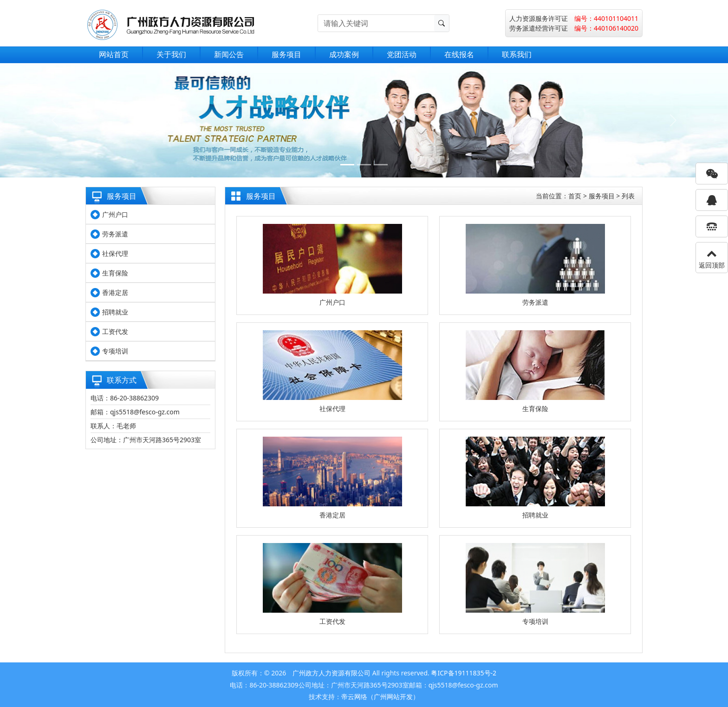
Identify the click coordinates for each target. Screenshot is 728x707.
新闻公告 (229, 54)
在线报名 (459, 54)
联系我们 (517, 54)
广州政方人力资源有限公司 (331, 673)
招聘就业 (115, 312)
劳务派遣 (115, 234)
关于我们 (171, 54)
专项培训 (115, 351)
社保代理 (115, 253)
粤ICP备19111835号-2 (464, 673)
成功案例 (344, 54)
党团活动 (402, 54)
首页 (575, 196)
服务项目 (286, 54)
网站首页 (114, 54)
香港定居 (115, 292)
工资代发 (115, 331)
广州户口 (115, 214)
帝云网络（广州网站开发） (380, 697)
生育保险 (115, 273)
